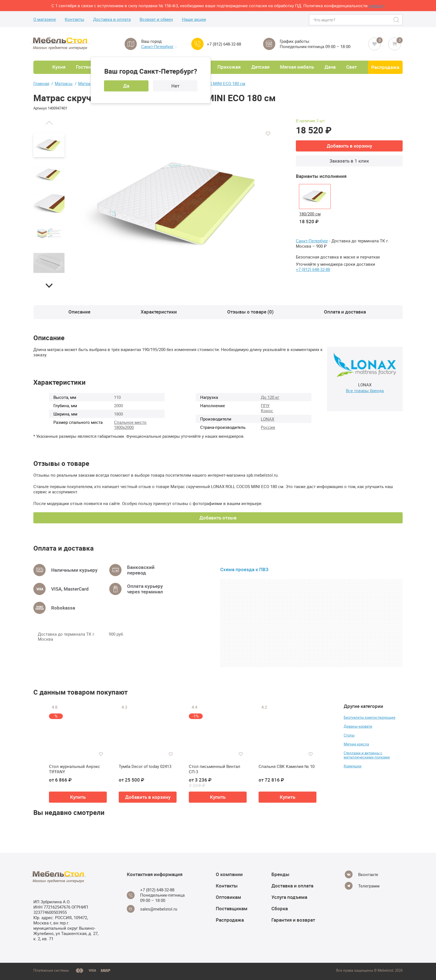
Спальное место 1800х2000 (130, 425)
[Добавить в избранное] (268, 134)
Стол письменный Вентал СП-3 (215, 769)
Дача (330, 67)
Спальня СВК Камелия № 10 (287, 766)
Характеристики (159, 312)
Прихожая (229, 67)
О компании (229, 874)
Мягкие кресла (356, 744)
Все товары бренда (365, 390)
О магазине (45, 19)
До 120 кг (270, 397)
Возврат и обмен (156, 19)
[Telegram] (362, 886)
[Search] (397, 20)
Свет (351, 67)
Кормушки (353, 766)
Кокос (267, 411)
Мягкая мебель (297, 67)
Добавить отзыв (218, 518)
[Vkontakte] (361, 874)
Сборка (280, 908)
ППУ (265, 406)
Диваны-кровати (358, 726)
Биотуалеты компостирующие (370, 717)
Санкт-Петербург (159, 47)
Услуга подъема (289, 897)
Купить (78, 797)
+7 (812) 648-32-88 (224, 44)
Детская (260, 67)
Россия (268, 427)
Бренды (280, 874)
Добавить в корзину (349, 146)
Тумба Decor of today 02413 (145, 766)
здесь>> (377, 6)
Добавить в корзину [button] (148, 797)
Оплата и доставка (345, 312)
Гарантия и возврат (293, 920)
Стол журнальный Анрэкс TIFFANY (75, 769)
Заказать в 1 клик (349, 161)
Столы (349, 735)
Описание (79, 312)
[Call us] (197, 44)
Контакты (75, 19)
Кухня (59, 67)
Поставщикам (232, 908)
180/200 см (310, 214)
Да (126, 86)
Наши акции (194, 19)
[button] (49, 123)
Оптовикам (228, 897)
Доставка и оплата (112, 19)
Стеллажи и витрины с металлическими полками (367, 755)
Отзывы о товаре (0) (250, 312)
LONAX (267, 419)
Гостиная (86, 67)
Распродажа (385, 67)
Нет (175, 86)
